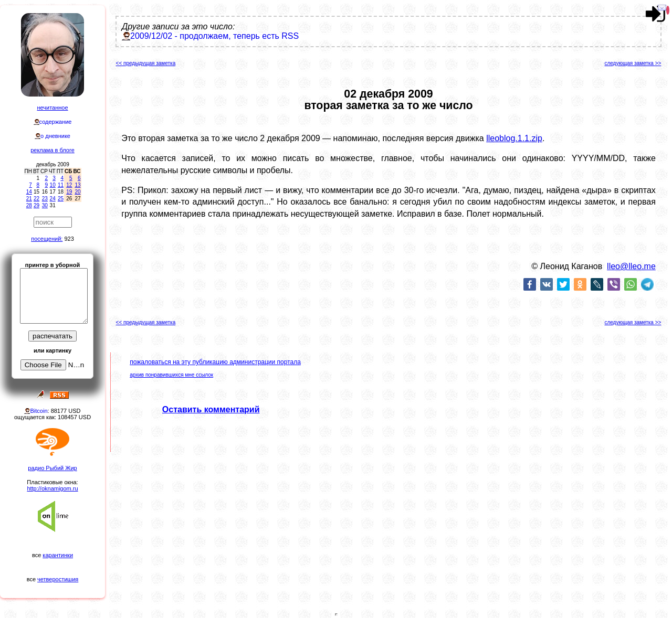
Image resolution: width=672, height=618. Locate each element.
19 (69, 192)
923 (69, 239)
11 (61, 185)
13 (77, 185)
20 (77, 192)
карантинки (58, 555)
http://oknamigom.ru (52, 488)
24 (53, 199)
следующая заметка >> (633, 63)
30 (45, 205)
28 (29, 205)
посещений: (47, 239)
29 (36, 205)
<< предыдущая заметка (146, 63)
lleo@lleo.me (631, 266)
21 (29, 199)
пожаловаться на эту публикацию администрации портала (215, 362)
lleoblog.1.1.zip (514, 138)
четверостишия (58, 579)
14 (29, 192)
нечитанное (52, 108)
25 (61, 199)
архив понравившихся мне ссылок (171, 375)
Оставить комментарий (211, 409)
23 (45, 199)
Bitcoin (39, 411)
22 (36, 199)
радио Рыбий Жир (52, 468)
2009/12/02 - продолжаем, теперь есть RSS (214, 36)
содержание (56, 122)
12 (69, 185)
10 (53, 185)
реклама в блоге (52, 150)
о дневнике (55, 136)
